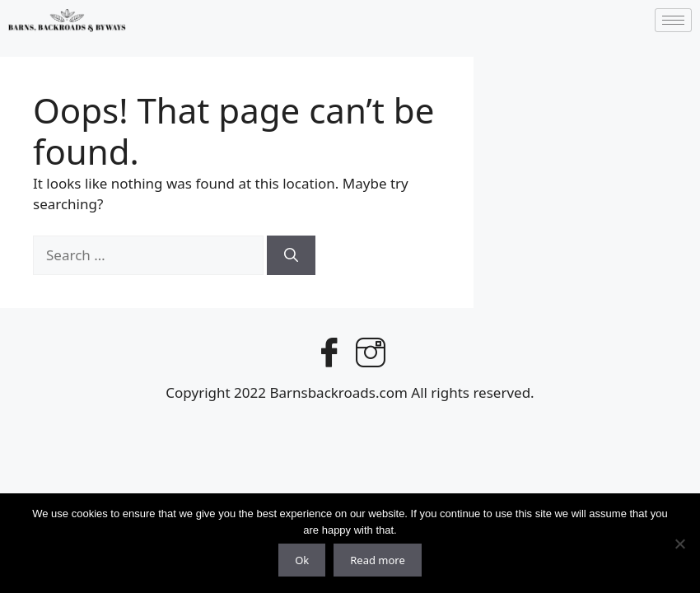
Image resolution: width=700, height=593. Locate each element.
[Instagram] (371, 349)
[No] (679, 544)
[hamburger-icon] (673, 20)
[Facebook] (329, 349)
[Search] (291, 255)
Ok (302, 560)
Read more (378, 560)
